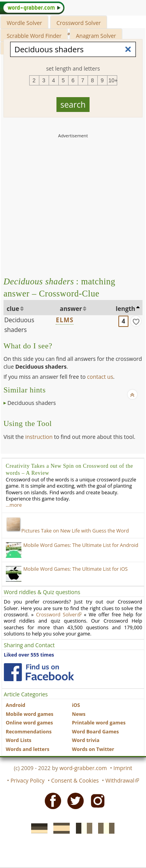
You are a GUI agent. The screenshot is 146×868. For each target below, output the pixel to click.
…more (14, 505)
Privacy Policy (27, 780)
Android (16, 705)
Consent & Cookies (75, 780)
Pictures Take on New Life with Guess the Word (67, 531)
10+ (113, 80)
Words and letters (28, 749)
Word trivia (86, 740)
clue (13, 309)
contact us (100, 377)
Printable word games (99, 723)
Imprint (123, 768)
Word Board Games (96, 732)
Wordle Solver (24, 23)
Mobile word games (30, 714)
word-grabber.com (83, 768)
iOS (76, 705)
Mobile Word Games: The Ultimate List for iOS (76, 569)
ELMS (65, 320)
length (125, 309)
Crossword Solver (79, 23)
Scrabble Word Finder (34, 36)
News (79, 714)
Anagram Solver (96, 36)
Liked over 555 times (29, 655)
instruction (39, 437)
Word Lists (19, 740)
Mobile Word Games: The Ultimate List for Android (81, 545)
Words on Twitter (93, 749)
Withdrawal (120, 780)
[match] (136, 321)
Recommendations (29, 732)
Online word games (29, 723)
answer (71, 309)
